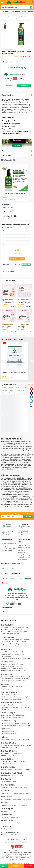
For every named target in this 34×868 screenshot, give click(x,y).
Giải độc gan (5, 829)
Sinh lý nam (17, 805)
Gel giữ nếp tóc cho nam (8, 644)
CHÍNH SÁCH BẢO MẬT (24, 842)
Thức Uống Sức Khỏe (8, 767)
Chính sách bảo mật (7, 551)
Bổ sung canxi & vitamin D (19, 715)
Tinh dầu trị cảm (17, 799)
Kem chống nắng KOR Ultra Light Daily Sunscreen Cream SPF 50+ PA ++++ (25, 327)
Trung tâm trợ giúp (23, 560)
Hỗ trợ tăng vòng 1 (14, 707)
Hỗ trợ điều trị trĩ (16, 747)
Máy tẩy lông (16, 679)
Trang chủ (3, 17)
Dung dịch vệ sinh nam (22, 644)
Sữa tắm (23, 671)
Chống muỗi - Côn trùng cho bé (21, 654)
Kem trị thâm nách (6, 668)
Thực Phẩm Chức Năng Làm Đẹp (12, 703)
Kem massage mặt (17, 666)
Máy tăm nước (17, 725)
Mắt (10, 687)
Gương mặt (4, 687)
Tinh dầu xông (27, 799)
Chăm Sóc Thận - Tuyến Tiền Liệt (12, 773)
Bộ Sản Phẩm (5, 729)
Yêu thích (11, 68)
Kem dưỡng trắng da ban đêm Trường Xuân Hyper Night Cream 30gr (14, 373)
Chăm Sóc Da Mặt (7, 625)
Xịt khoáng (4, 629)
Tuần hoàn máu (5, 753)
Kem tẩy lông (16, 671)
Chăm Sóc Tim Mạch (8, 791)
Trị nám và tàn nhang (7, 632)
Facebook (4, 611)
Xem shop (24, 86)
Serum (27, 627)
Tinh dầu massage (6, 799)
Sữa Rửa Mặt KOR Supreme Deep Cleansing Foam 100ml (9, 327)
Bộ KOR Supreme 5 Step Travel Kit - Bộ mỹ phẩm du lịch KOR (24, 302)
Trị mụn (11, 629)
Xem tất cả (29, 385)
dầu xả (25, 101)
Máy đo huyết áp (15, 695)
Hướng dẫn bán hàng (24, 555)
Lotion (3, 634)
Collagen (4, 705)
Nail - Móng (19, 687)
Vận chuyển (21, 550)
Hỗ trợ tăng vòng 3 (26, 707)
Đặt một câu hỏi (8, 208)
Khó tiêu (28, 745)
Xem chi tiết (17, 146)
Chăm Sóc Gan (6, 827)
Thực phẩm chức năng (18, 12)
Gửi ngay (28, 517)
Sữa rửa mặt (5, 627)
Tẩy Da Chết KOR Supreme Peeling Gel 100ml (9, 302)
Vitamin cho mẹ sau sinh (20, 761)
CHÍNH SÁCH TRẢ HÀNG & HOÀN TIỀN (16, 840)
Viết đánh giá (7, 227)
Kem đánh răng (24, 723)
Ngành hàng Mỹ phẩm (13, 17)
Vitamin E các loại (17, 717)
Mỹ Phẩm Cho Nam (7, 637)
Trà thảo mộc (27, 769)
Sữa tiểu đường (13, 835)
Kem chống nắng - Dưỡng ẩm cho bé (11, 658)
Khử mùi (21, 664)
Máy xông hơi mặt (6, 679)
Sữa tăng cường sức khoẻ (15, 769)
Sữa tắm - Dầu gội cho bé (20, 652)
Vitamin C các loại (6, 717)
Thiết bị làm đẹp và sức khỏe (17, 390)
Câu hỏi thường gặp (17, 56)
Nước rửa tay (5, 817)
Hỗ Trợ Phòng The (7, 809)
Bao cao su (4, 811)
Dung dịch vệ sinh (15, 817)
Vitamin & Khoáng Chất (9, 713)
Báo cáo (23, 74)
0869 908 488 (15, 604)
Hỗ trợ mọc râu (28, 640)
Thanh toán (21, 553)
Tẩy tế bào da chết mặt (12, 634)
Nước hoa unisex (24, 739)
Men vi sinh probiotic (7, 745)
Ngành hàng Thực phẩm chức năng (11, 393)
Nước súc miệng (6, 723)
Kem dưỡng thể (13, 664)
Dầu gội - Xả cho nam (21, 642)
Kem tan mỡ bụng (6, 671)
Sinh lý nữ (24, 805)
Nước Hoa (4, 737)
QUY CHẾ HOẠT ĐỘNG (10, 842)
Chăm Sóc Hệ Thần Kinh (9, 751)
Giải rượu (12, 829)
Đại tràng (16, 745)
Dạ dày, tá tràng (6, 747)
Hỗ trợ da (20, 705)
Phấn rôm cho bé (6, 654)
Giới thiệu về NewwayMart (8, 544)
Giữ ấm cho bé (27, 658)
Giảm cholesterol (24, 793)
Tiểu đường (4, 835)
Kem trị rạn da (5, 823)
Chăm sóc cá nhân (21, 388)
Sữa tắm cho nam (17, 640)
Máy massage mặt (15, 677)
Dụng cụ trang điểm (7, 689)
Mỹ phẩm (5, 12)
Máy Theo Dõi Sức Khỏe (9, 692)
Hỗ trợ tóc (27, 705)
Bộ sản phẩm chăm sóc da (9, 731)
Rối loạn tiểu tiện (6, 775)
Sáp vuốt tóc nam (6, 640)
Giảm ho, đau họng (6, 787)
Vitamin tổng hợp (6, 715)
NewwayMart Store (12, 74)
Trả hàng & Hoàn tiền (24, 548)
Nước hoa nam (5, 739)
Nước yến (4, 769)
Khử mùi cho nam (6, 646)
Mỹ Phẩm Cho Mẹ (7, 821)
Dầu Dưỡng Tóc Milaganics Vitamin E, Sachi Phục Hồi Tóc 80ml (14, 194)
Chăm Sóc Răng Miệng (8, 721)
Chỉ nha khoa (15, 723)
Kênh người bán (6, 546)
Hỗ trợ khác (4, 707)
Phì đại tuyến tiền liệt (17, 775)
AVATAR (11, 49)
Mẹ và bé (4, 390)
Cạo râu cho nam (17, 646)
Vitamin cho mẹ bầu (7, 761)
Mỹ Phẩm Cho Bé (7, 650)
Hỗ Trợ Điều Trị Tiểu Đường (10, 833)
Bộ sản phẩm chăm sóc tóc (9, 733)
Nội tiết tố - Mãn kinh (7, 805)
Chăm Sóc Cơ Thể (7, 662)
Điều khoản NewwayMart (8, 548)
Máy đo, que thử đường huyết (9, 697)
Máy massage (5, 699)
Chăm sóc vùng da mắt (21, 632)
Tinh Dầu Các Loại (7, 797)
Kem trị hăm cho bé (6, 652)
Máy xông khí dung (16, 699)
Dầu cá (3, 781)
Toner (15, 629)
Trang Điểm (5, 684)
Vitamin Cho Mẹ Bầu (8, 759)
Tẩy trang (12, 627)
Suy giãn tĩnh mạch (13, 793)
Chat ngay (10, 86)
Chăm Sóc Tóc (24, 17)
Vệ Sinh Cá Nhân (6, 815)
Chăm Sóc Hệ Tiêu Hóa (9, 743)
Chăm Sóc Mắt (6, 779)
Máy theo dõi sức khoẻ (20, 681)
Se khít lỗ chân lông (18, 668)
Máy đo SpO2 (5, 695)
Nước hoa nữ (14, 739)
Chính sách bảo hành (24, 545)
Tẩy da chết (4, 664)
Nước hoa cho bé (6, 656)
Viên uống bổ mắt (11, 781)
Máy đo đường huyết (25, 697)
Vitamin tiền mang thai (7, 764)
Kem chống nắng (6, 666)
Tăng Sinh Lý (5, 803)
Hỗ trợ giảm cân (12, 705)
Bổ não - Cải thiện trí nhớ (8, 755)
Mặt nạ (20, 629)
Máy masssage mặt (7, 681)
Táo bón (23, 745)
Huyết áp (4, 793)
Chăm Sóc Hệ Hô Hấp (8, 785)
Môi (13, 687)
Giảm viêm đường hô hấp (20, 787)
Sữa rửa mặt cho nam (7, 642)
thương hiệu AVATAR (10, 104)
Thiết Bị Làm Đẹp (7, 674)
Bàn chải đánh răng (7, 725)
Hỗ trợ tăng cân (5, 709)
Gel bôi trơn (12, 811)
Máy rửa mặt (5, 677)
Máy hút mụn (25, 679)
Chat (4, 866)
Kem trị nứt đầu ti (15, 823)
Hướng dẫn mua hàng (24, 557)
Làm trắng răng (27, 725)
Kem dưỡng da (20, 627)
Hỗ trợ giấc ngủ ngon (17, 753)
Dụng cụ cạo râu (26, 677)
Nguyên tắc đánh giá (17, 259)
